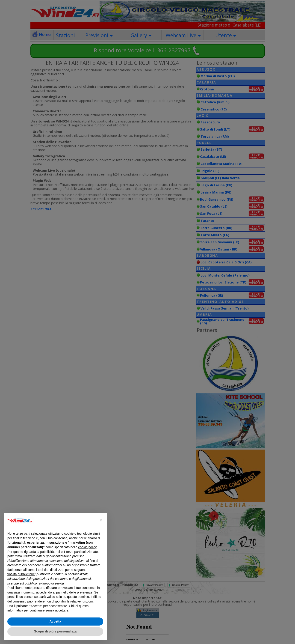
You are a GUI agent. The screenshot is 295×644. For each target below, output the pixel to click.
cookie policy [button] (87, 547)
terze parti (73, 552)
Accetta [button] (55, 621)
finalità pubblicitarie (21, 574)
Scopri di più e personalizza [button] (55, 631)
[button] (101, 520)
